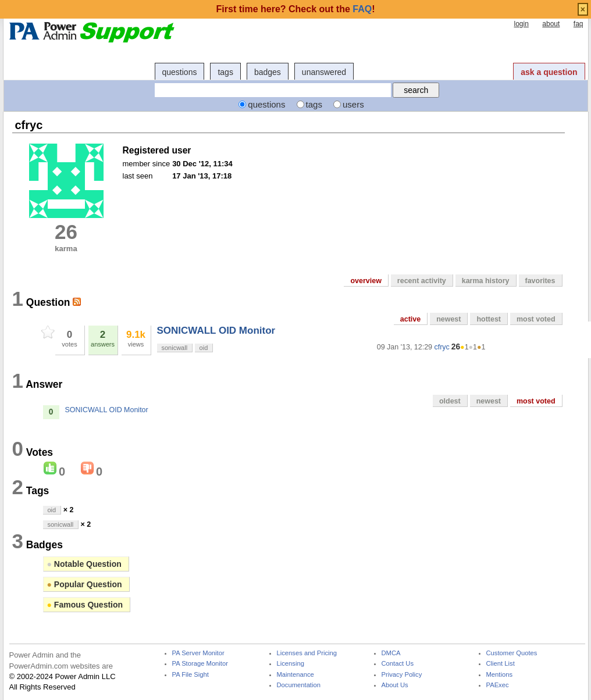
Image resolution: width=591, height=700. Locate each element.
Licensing (291, 664)
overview (366, 281)
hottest (489, 319)
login (521, 24)
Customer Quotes (512, 653)
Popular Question (85, 584)
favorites (540, 281)
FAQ (362, 9)
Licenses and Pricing (307, 653)
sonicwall (175, 348)
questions (180, 72)
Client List (501, 664)
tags (225, 72)
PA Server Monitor (198, 653)
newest (448, 319)
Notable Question (84, 564)
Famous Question (85, 605)
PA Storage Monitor (200, 664)
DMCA (391, 653)
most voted (536, 319)
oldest (450, 401)
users (353, 104)
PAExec (498, 685)
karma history (486, 281)
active (410, 319)
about (551, 24)
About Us (395, 685)
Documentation (299, 685)
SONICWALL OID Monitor (216, 331)
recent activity (422, 281)
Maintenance (295, 675)
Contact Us (398, 664)
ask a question (549, 72)
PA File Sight (191, 675)
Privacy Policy (402, 675)
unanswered (324, 72)
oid (204, 348)
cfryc (442, 347)
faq (578, 24)
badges (268, 72)
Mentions (500, 675)
